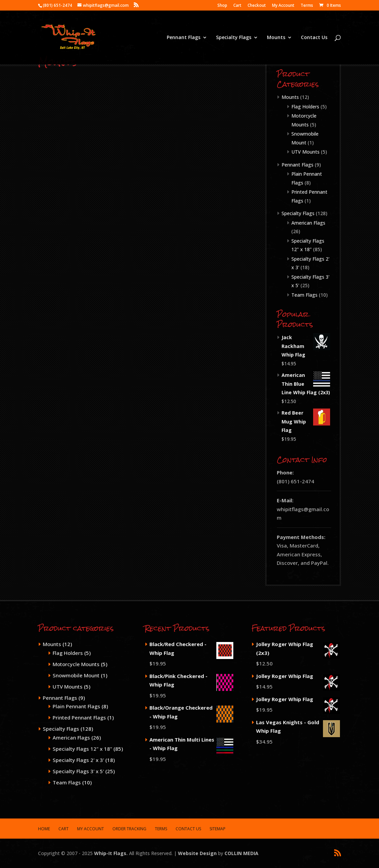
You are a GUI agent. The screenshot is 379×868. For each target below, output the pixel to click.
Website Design (197, 853)
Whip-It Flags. (111, 853)
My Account (283, 6)
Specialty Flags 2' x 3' (78, 760)
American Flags (308, 223)
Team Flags (304, 295)
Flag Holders (305, 107)
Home (44, 829)
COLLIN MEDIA (241, 853)
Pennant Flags (184, 38)
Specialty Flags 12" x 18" (82, 749)
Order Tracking (129, 829)
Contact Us (314, 38)
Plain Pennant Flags (76, 706)
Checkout (257, 6)
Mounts (276, 38)
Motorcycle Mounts (76, 664)
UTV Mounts (305, 152)
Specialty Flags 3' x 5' (78, 771)
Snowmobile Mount (76, 675)
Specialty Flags (234, 38)
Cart (237, 6)
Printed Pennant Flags (79, 717)
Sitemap (218, 829)
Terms (307, 6)
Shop (222, 6)
